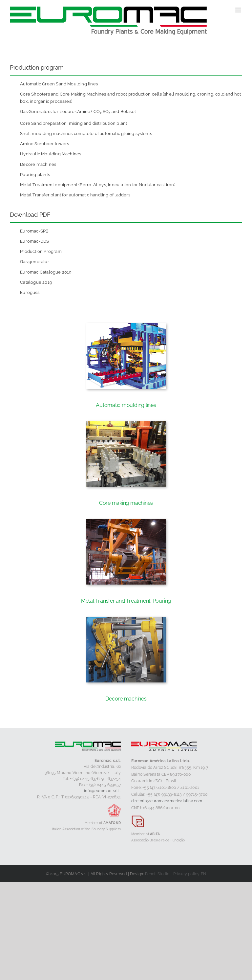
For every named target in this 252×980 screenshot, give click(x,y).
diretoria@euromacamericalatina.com (167, 801)
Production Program (41, 251)
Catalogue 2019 (36, 282)
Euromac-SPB (34, 231)
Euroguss (30, 292)
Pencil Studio (157, 874)
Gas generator (35, 262)
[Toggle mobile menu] (239, 10)
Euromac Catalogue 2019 (46, 272)
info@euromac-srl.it (102, 791)
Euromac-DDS (34, 241)
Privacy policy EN (190, 874)
